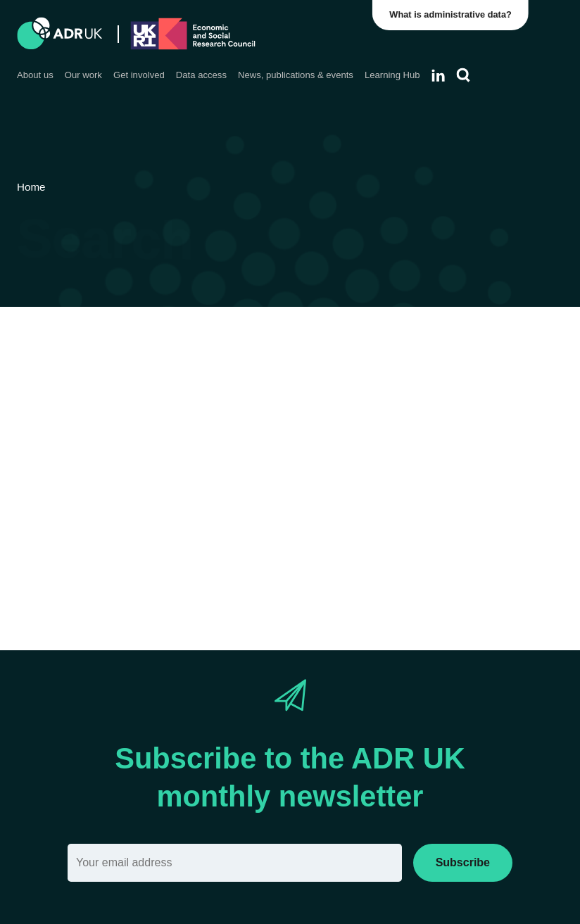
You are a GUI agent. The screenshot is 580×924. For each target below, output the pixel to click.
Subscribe (463, 862)
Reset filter (449, 553)
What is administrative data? (451, 14)
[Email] (235, 863)
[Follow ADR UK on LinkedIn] (438, 75)
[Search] (464, 75)
